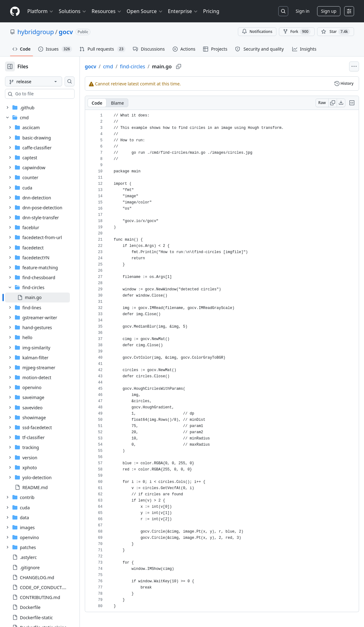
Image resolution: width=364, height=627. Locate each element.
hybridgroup (36, 32)
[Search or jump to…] (283, 11)
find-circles (152, 66)
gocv (66, 32)
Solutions (73, 11)
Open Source (145, 11)
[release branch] (43, 81)
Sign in (303, 11)
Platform (41, 11)
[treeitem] (47, 298)
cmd (128, 66)
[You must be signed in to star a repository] (336, 32)
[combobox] (52, 94)
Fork (297, 32)
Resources (107, 11)
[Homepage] (15, 11)
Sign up (329, 11)
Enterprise (183, 11)
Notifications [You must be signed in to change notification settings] (257, 32)
